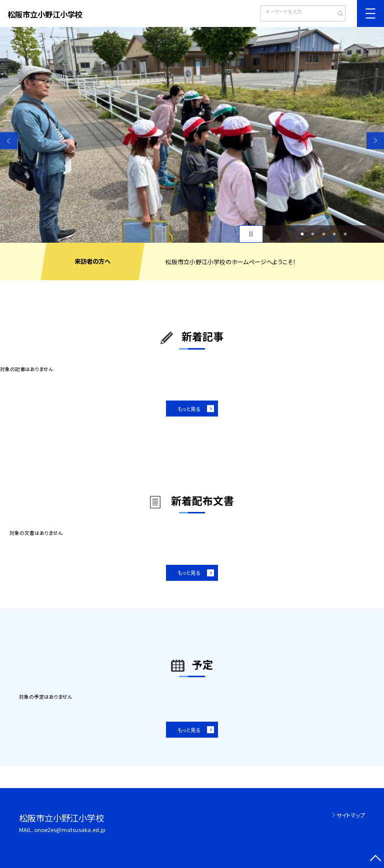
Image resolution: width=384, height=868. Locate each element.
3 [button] (323, 234)
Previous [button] (9, 141)
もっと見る (189, 409)
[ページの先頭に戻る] (375, 859)
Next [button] (375, 141)
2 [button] (313, 234)
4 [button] (334, 234)
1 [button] (302, 234)
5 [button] (345, 234)
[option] (192, 135)
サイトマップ (351, 815)
